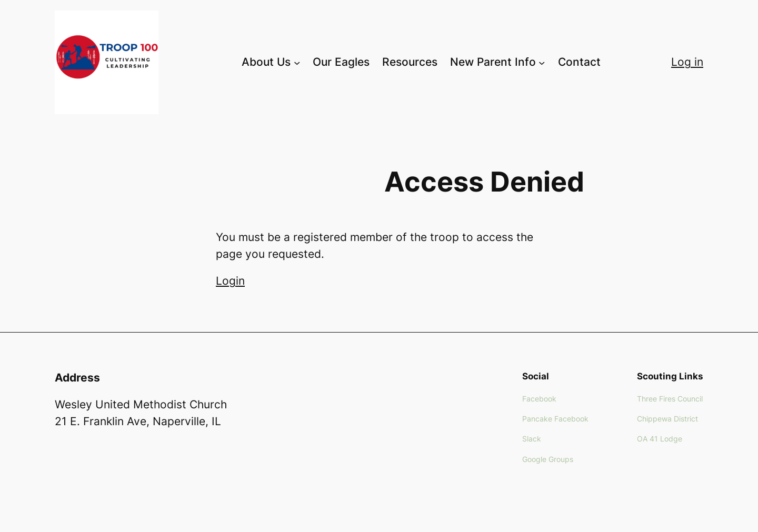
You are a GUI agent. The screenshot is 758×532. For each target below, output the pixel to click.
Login (230, 281)
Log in (687, 62)
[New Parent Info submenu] (542, 62)
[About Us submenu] (297, 62)
